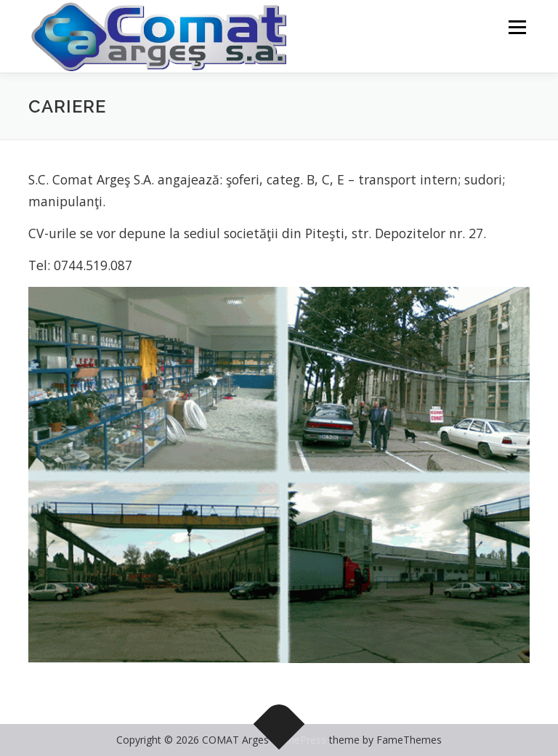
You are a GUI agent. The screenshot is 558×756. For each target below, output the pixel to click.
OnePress (303, 740)
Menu (517, 27)
